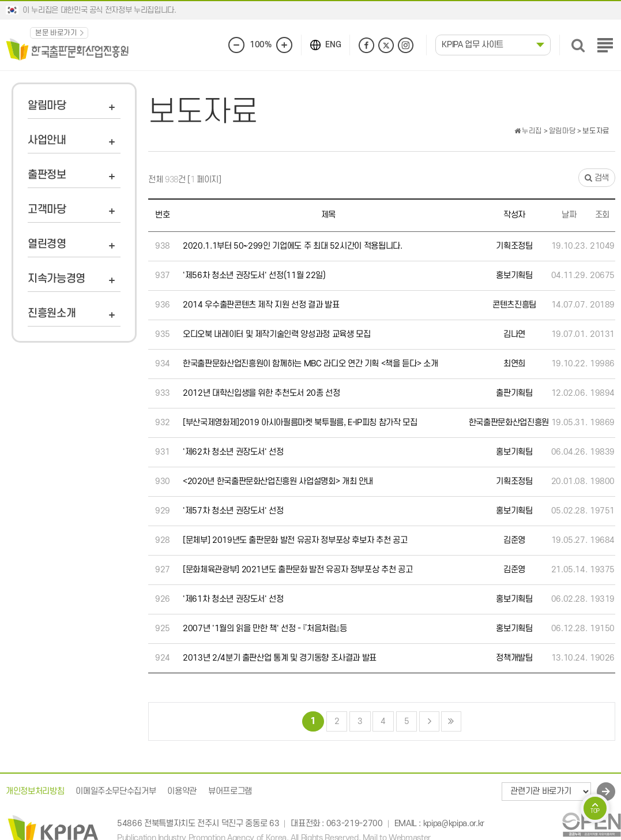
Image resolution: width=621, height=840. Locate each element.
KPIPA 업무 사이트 (473, 45)
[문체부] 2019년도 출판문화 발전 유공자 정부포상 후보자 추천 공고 (295, 540)
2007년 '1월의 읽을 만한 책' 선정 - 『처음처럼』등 (265, 629)
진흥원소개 (52, 314)
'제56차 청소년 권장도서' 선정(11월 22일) (254, 275)
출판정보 (47, 175)
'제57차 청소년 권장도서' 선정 (233, 511)
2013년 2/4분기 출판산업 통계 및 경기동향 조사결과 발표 (280, 658)
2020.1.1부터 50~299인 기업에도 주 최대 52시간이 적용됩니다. (293, 246)
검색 (597, 178)
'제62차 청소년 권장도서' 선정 (233, 452)
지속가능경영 (57, 279)
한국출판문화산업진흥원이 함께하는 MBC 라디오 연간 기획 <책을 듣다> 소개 (310, 364)
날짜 (569, 215)
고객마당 (47, 210)
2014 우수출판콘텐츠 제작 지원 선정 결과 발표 (261, 305)
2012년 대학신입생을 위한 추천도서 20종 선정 (261, 393)
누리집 (528, 131)
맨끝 (451, 721)
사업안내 (47, 140)
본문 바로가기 (56, 33)
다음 (429, 721)
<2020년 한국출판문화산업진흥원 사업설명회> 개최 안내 (278, 481)
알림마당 (47, 106)
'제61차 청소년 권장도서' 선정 (233, 599)
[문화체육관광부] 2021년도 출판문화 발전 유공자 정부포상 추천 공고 (298, 570)
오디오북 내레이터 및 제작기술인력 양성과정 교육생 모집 (277, 334)
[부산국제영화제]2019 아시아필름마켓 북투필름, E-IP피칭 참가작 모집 (300, 423)
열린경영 (47, 244)
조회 (602, 215)
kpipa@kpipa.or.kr (454, 824)
